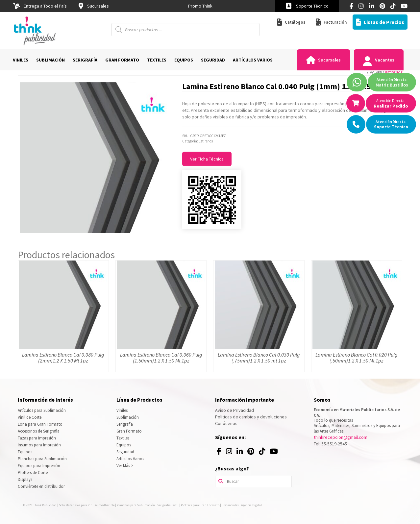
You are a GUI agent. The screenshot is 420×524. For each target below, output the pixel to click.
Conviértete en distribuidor (41, 486)
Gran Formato (129, 431)
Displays (25, 479)
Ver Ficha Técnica (207, 159)
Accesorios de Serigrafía (39, 431)
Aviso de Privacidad (235, 410)
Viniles (122, 410)
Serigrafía (125, 424)
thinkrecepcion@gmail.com (341, 437)
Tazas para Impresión (37, 438)
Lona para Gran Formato (40, 424)
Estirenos (394, 73)
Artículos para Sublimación (42, 410)
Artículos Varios (130, 459)
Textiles (123, 438)
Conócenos (226, 423)
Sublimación (128, 417)
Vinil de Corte (30, 417)
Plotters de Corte (33, 473)
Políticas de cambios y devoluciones (251, 417)
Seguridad (125, 452)
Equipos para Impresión (39, 466)
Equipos (25, 452)
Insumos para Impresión (39, 445)
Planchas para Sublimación (42, 459)
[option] (200, 6)
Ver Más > (125, 466)
